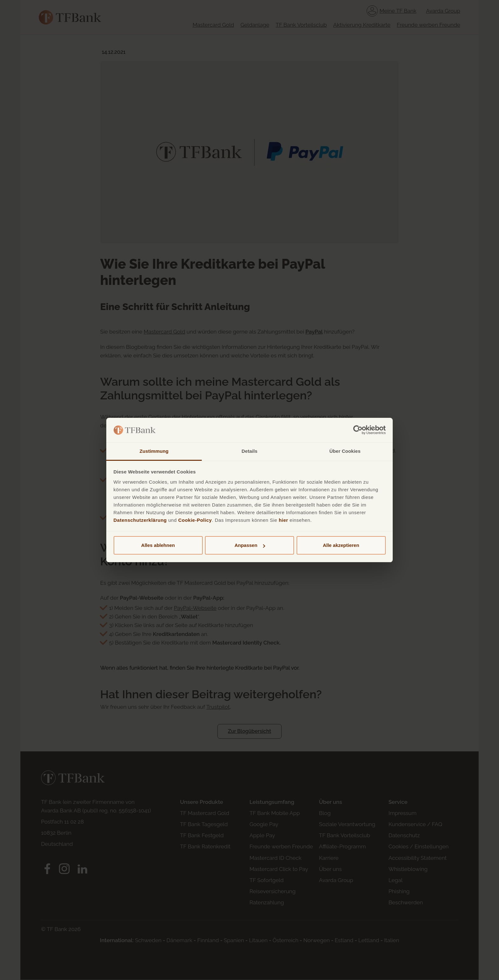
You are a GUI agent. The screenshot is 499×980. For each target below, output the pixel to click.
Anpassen (250, 545)
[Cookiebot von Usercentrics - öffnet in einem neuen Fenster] (358, 430)
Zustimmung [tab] (154, 451)
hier (284, 520)
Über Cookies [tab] (345, 451)
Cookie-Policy (195, 520)
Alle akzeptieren (341, 545)
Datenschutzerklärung (140, 520)
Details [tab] (250, 451)
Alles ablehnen (158, 545)
